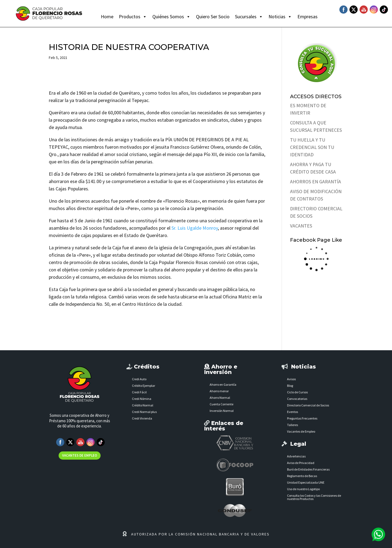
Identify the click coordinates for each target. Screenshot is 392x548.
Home (107, 17)
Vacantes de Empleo (301, 431)
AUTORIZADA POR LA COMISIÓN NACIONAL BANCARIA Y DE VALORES (200, 534)
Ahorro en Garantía (223, 384)
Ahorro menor (219, 391)
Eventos (293, 412)
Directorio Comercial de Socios (308, 405)
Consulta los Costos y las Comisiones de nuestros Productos (314, 497)
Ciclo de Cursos (297, 392)
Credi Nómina (142, 399)
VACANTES (301, 226)
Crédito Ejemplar (144, 386)
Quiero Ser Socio (213, 17)
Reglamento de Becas (302, 476)
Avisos (291, 379)
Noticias (280, 17)
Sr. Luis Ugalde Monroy (195, 228)
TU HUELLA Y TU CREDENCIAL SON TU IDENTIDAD (312, 147)
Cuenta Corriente (221, 404)
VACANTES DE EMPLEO (80, 455)
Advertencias (296, 456)
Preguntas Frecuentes (302, 418)
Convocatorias (297, 399)
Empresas (307, 17)
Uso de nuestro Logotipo (303, 489)
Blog (290, 386)
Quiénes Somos (171, 17)
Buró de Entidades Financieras (308, 469)
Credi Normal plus (144, 412)
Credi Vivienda (142, 418)
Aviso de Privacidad (301, 463)
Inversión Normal (222, 411)
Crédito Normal (143, 405)
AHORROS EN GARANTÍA (316, 182)
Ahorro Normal (220, 398)
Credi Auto (139, 379)
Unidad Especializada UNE (306, 482)
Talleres (293, 425)
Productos (133, 17)
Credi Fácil (139, 392)
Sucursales (249, 17)
